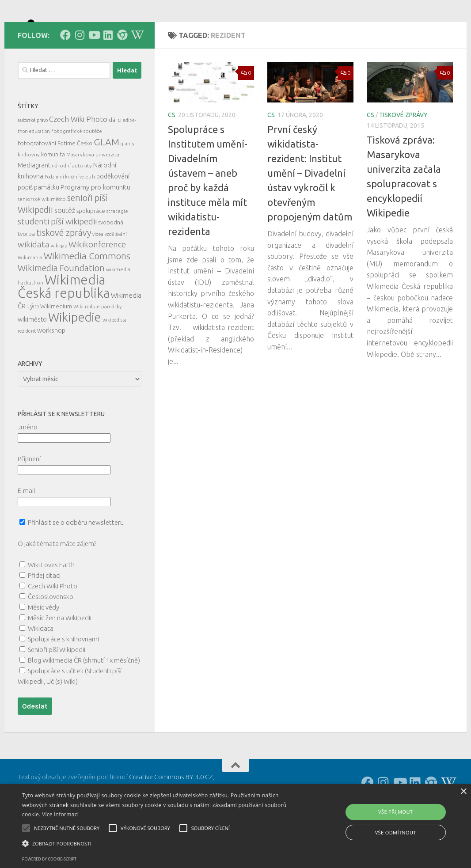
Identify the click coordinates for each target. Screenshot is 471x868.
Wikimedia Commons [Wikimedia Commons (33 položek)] (87, 296)
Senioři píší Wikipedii (57, 689)
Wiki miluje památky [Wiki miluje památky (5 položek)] (98, 346)
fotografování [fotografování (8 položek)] (37, 183)
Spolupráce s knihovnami (63, 679)
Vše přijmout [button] (395, 812)
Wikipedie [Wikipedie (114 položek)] (75, 357)
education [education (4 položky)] (40, 171)
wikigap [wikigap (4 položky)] (59, 285)
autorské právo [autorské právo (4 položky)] (33, 160)
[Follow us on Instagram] (80, 75)
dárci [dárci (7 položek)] (115, 159)
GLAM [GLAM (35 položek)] (106, 182)
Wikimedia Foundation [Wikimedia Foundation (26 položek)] (61, 308)
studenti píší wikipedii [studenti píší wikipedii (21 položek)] (57, 261)
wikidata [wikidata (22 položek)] (34, 284)
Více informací (60, 814)
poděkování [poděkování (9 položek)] (113, 216)
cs (172, 155)
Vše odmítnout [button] (396, 832)
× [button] (463, 792)
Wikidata (41, 668)
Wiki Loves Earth (51, 605)
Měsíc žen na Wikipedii (60, 658)
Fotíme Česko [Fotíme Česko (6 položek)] (75, 183)
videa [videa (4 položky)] (98, 274)
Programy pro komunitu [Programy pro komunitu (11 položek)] (95, 227)
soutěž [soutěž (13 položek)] (65, 250)
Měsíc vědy (44, 647)
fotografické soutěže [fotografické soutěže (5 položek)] (77, 171)
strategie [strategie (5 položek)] (117, 251)
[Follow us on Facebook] (65, 75)
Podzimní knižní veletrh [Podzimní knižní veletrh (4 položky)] (70, 216)
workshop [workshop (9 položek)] (51, 370)
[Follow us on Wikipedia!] (136, 75)
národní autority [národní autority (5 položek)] (72, 205)
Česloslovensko (51, 636)
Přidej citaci (44, 615)
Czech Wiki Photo (53, 626)
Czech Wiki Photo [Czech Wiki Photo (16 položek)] (78, 159)
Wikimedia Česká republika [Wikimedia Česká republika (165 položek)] (64, 326)
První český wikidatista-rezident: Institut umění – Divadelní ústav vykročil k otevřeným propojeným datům (310, 213)
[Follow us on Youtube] (94, 75)
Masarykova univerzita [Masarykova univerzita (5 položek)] (93, 194)
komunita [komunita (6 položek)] (53, 194)
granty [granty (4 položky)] (127, 183)
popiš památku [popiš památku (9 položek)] (38, 227)
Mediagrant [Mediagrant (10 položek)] (34, 205)
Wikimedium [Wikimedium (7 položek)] (56, 346)
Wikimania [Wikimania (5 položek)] (30, 297)
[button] (161, 844)
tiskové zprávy (403, 155)
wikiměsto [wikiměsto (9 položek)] (32, 359)
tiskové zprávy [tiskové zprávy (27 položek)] (64, 272)
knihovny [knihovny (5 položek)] (29, 194)
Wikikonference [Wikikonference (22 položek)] (97, 284)
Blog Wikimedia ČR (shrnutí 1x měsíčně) (84, 700)
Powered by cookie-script (49, 859)
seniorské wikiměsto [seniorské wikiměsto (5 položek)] (42, 239)
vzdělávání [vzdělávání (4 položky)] (116, 274)
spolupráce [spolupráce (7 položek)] (91, 250)
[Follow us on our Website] (122, 75)
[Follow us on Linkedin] (108, 75)
